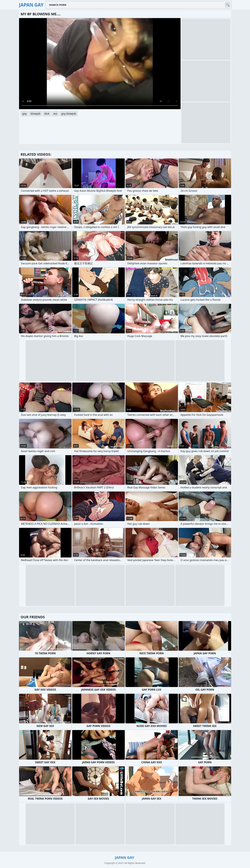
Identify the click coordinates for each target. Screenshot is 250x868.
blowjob (35, 114)
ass (55, 114)
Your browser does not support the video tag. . (100, 64)
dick (47, 114)
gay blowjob (69, 114)
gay (25, 114)
